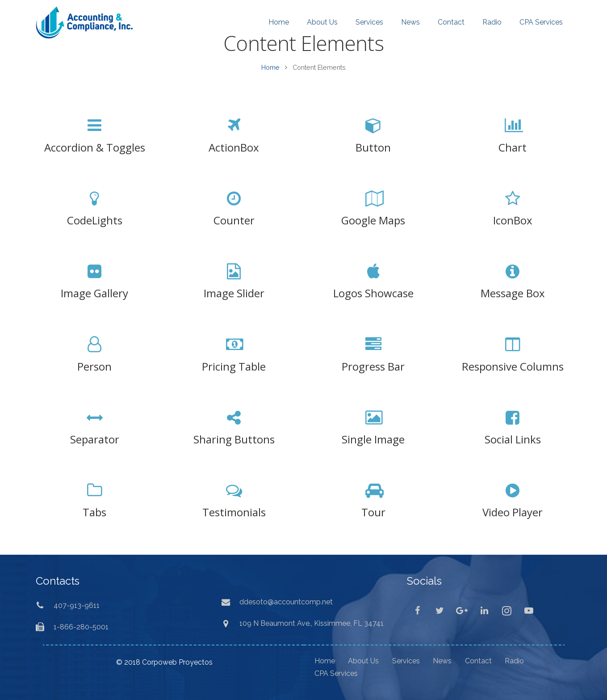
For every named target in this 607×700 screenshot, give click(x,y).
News (442, 661)
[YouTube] (529, 611)
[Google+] (462, 611)
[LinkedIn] (484, 611)
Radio (514, 661)
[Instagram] (507, 611)
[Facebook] (417, 611)
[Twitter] (440, 611)
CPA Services (336, 673)
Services (406, 661)
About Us (363, 661)
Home (270, 67)
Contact (478, 661)
